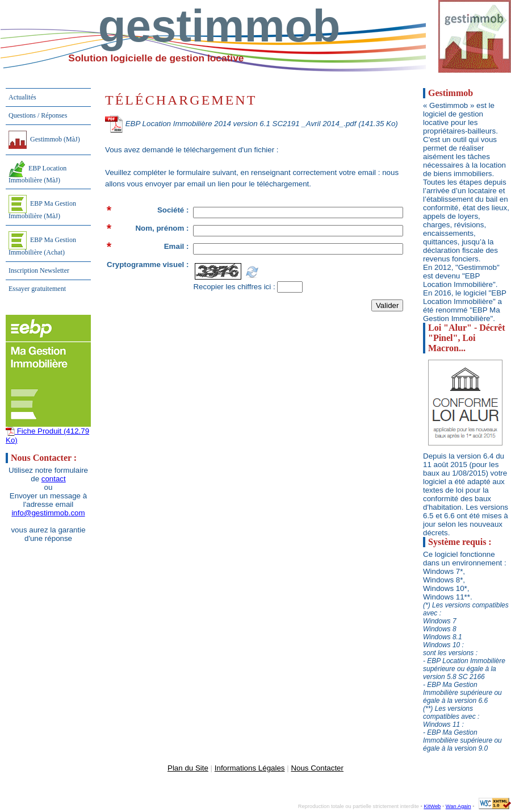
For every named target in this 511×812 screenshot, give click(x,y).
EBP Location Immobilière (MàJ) (37, 172)
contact (54, 479)
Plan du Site (188, 768)
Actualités (22, 97)
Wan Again (458, 806)
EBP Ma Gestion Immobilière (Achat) (42, 244)
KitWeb (432, 806)
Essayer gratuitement (37, 289)
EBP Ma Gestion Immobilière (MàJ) (42, 207)
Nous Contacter (317, 768)
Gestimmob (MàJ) (44, 140)
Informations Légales (250, 768)
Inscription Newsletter (39, 270)
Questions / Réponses (38, 115)
